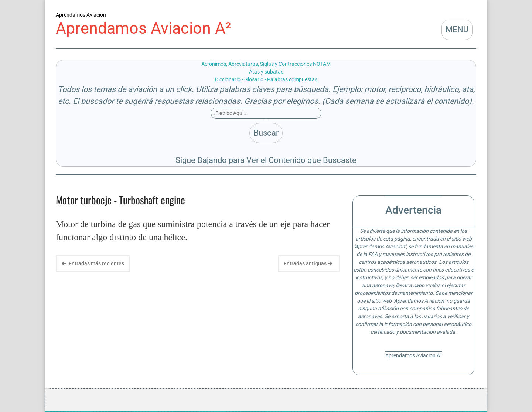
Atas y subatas (266, 72)
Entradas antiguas (308, 263)
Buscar (266, 133)
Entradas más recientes (93, 263)
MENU (457, 29)
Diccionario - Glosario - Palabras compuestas (266, 79)
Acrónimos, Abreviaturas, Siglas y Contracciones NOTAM (266, 64)
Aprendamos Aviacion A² (144, 28)
